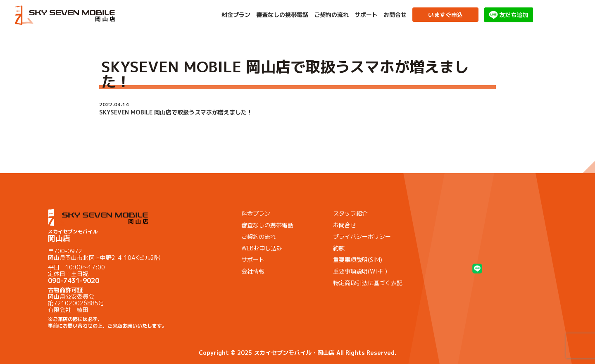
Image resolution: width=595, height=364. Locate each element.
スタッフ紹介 (350, 213)
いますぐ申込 (445, 15)
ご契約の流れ (331, 15)
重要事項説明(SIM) (358, 260)
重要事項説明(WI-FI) (360, 271)
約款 (339, 248)
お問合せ (395, 15)
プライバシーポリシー (362, 237)
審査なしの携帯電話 (282, 15)
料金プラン (236, 15)
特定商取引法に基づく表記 (368, 283)
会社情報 (253, 271)
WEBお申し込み (262, 248)
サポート (366, 15)
